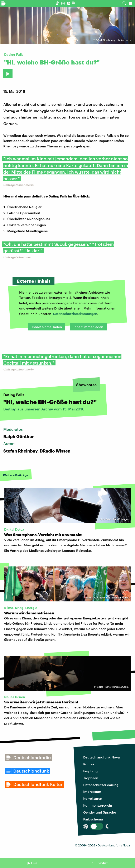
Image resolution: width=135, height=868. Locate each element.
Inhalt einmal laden (47, 327)
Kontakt (90, 764)
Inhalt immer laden (88, 327)
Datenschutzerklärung (101, 785)
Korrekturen (93, 798)
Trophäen (91, 778)
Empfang (90, 771)
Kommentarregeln (98, 805)
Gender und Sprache (100, 812)
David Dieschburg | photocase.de (114, 40)
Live (34, 863)
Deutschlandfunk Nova (102, 757)
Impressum (92, 791)
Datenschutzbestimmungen (75, 314)
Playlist (102, 863)
